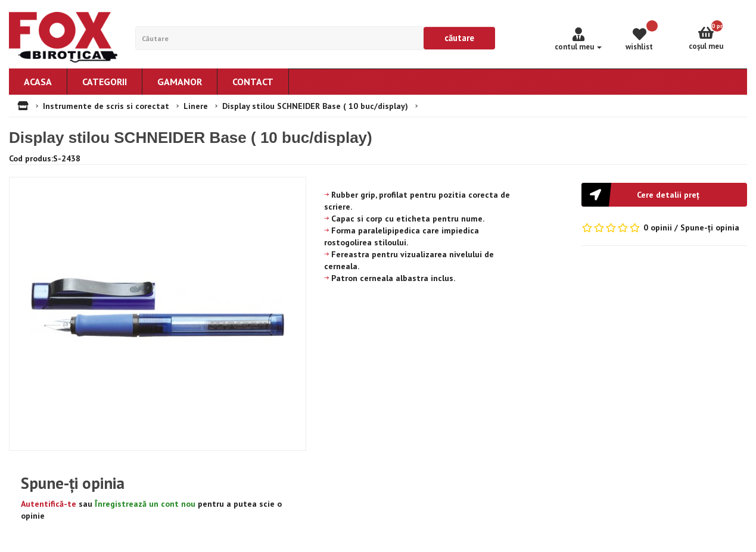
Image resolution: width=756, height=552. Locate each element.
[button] (664, 195)
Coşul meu (718, 36)
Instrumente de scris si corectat (106, 106)
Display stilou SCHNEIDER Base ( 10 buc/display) (315, 106)
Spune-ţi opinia (710, 227)
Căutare (459, 38)
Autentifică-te (49, 504)
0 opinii (658, 227)
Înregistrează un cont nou (145, 504)
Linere (196, 106)
